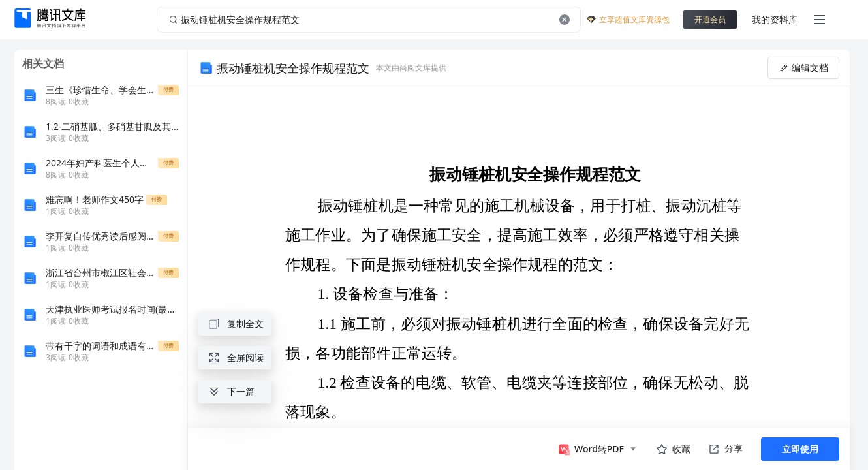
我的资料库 (775, 19)
